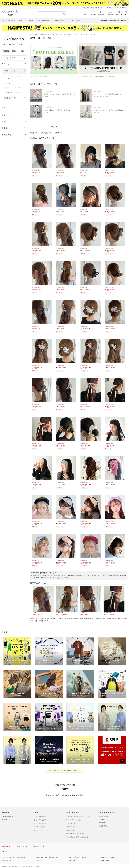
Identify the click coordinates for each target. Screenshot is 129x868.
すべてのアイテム (40, 826)
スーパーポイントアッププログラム (78, 812)
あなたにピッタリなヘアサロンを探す (13, 853)
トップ (32, 35)
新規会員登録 (103, 812)
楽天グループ (111, 8)
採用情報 (37, 862)
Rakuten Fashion (42, 35)
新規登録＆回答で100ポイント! (94, 8)
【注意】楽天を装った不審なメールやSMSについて (65, 766)
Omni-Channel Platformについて (77, 833)
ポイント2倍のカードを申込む (78, 853)
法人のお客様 (71, 826)
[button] (43, 597)
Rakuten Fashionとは (74, 816)
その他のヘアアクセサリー (14, 92)
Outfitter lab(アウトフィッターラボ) (61, 35)
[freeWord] (14, 58)
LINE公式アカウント (106, 822)
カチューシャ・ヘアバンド (14, 88)
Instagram (102, 819)
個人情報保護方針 (14, 862)
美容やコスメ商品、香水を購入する (47, 853)
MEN (14, 51)
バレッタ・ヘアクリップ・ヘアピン (14, 78)
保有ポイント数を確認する (109, 853)
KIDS (23, 51)
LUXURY (4, 815)
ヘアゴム (8, 83)
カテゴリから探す (40, 819)
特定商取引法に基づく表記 (75, 829)
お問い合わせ (71, 823)
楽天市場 (123, 8)
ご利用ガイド (71, 819)
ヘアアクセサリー (10, 71)
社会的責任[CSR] (27, 862)
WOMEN (6, 51)
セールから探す (39, 823)
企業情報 (4, 862)
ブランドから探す (40, 812)
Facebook (102, 816)
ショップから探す (40, 816)
